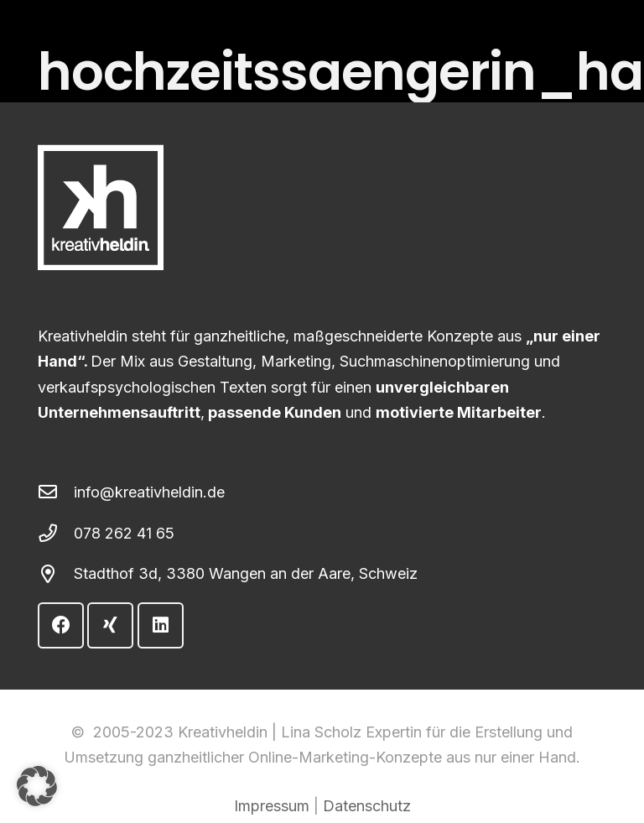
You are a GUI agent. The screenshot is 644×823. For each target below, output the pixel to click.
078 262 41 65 (124, 533)
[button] (37, 786)
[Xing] (110, 625)
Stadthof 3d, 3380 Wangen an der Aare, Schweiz (246, 573)
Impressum (272, 806)
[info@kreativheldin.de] (56, 492)
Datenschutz (367, 806)
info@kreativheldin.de (149, 492)
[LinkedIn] (161, 625)
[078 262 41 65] (56, 534)
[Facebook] (61, 625)
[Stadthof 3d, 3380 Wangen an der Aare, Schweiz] (56, 575)
